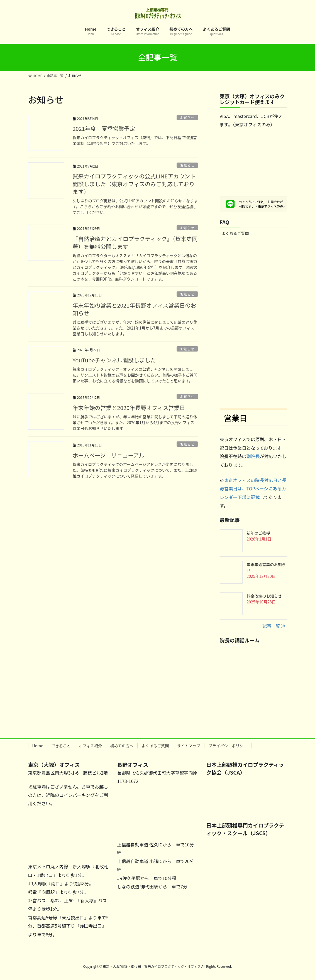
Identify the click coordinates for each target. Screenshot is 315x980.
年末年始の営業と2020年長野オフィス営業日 (129, 408)
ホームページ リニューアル (109, 455)
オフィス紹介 (91, 746)
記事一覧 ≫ (274, 626)
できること (61, 746)
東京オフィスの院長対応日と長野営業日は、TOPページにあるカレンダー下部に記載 (253, 489)
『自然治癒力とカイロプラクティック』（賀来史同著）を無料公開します (135, 243)
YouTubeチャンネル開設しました (114, 360)
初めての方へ (122, 746)
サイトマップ (189, 746)
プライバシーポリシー (228, 746)
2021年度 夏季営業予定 (104, 128)
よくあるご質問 (235, 233)
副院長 (253, 456)
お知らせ (187, 118)
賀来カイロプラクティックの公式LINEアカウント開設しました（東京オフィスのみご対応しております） (134, 184)
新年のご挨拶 (258, 533)
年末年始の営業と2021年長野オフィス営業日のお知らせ (135, 309)
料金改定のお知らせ (264, 596)
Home (38, 746)
